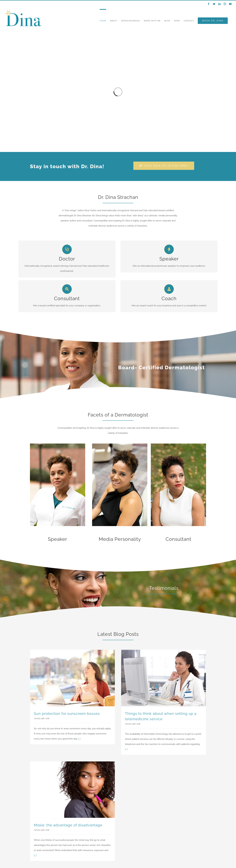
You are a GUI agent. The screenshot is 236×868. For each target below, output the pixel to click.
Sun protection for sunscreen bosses (67, 714)
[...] (79, 739)
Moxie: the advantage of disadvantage (68, 825)
